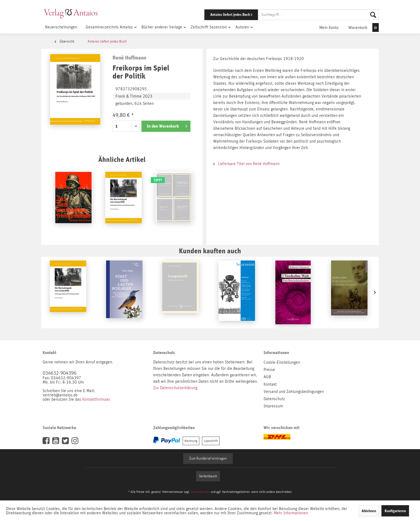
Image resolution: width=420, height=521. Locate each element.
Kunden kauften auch (210, 251)
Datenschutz (274, 399)
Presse (269, 370)
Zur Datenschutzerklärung (175, 388)
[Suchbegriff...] (319, 15)
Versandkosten (200, 492)
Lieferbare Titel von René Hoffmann (246, 164)
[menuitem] (284, 15)
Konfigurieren (395, 511)
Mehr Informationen (291, 513)
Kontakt (270, 384)
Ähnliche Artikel (122, 159)
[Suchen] (373, 15)
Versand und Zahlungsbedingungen (294, 392)
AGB (267, 377)
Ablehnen (369, 511)
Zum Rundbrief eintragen (208, 459)
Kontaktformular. (97, 399)
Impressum (273, 406)
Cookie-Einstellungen (282, 362)
